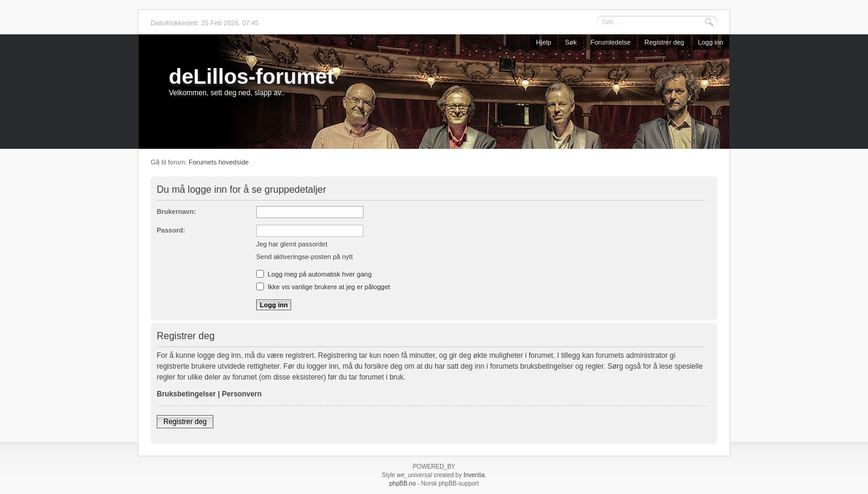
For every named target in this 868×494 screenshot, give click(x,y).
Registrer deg (664, 42)
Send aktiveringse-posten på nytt (304, 257)
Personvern (242, 394)
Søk (571, 42)
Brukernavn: (176, 211)
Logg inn (711, 42)
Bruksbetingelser (186, 394)
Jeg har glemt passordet (292, 244)
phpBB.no (403, 483)
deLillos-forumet (251, 76)
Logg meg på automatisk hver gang (314, 274)
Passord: (171, 230)
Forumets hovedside (219, 162)
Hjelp (543, 42)
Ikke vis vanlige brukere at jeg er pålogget (323, 287)
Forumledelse (611, 42)
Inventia (474, 475)
